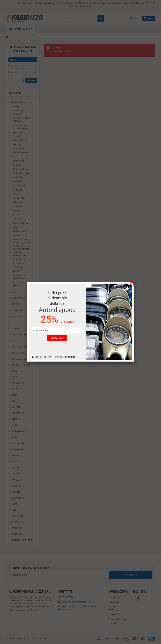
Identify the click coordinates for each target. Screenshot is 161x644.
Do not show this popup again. (54, 357)
